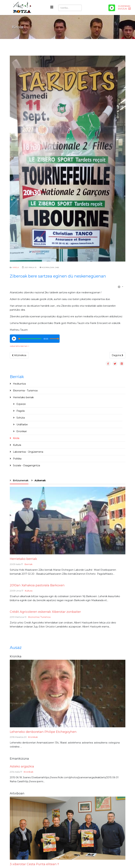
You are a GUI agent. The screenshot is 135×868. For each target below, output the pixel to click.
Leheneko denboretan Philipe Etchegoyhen (43, 732)
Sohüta (20, 418)
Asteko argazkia (22, 766)
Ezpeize (21, 404)
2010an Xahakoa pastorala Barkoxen (37, 585)
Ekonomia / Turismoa (39, 617)
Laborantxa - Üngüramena (28, 452)
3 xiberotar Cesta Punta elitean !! (34, 864)
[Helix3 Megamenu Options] (52, 7)
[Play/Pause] (112, 8)
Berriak (29, 564)
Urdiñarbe (22, 425)
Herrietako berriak (23, 397)
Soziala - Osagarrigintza (26, 465)
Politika (17, 459)
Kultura (17, 445)
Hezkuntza (19, 384)
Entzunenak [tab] (20, 480)
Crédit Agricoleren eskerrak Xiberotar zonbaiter (45, 612)
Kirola (16, 267)
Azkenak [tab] (40, 480)
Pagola (20, 411)
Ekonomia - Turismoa (25, 391)
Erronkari (21, 431)
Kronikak (33, 737)
